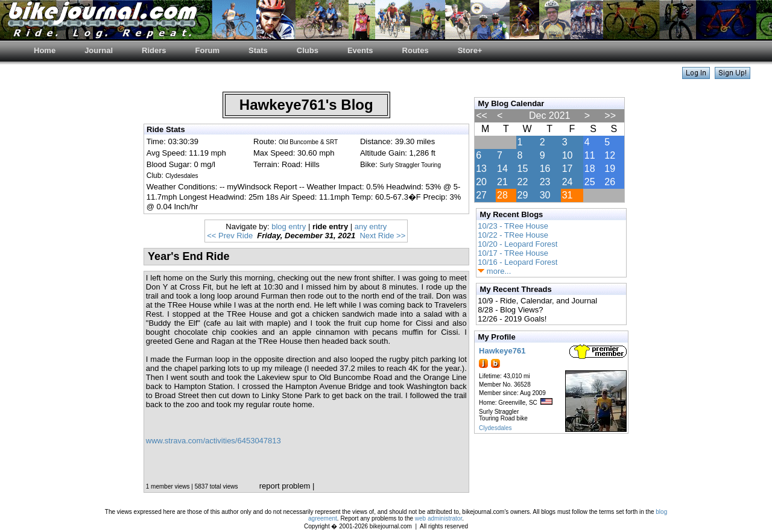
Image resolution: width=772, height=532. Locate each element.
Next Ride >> (382, 236)
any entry (371, 226)
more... (494, 271)
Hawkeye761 (502, 351)
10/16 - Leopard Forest (517, 262)
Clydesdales (495, 428)
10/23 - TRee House (513, 226)
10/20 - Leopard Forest (517, 244)
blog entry (289, 226)
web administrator (438, 518)
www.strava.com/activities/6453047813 (214, 441)
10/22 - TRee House (513, 235)
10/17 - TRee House (513, 253)
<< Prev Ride (230, 236)
